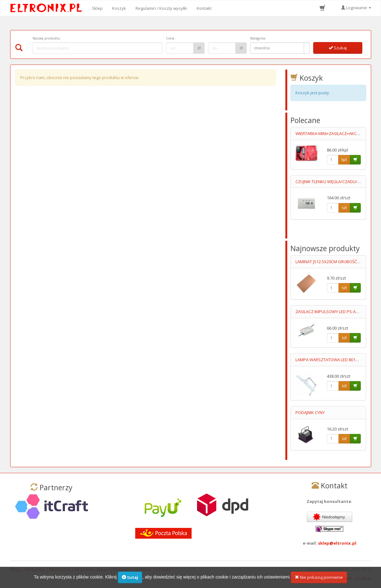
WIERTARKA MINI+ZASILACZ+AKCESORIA (333, 133)
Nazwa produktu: (47, 38)
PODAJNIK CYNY (310, 412)
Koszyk (119, 8)
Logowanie (356, 8)
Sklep (97, 8)
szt (344, 208)
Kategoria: (258, 38)
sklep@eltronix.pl (337, 543)
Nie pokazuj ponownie (319, 577)
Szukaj (338, 48)
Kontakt (204, 8)
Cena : (171, 38)
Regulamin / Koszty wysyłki (161, 8)
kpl (344, 160)
